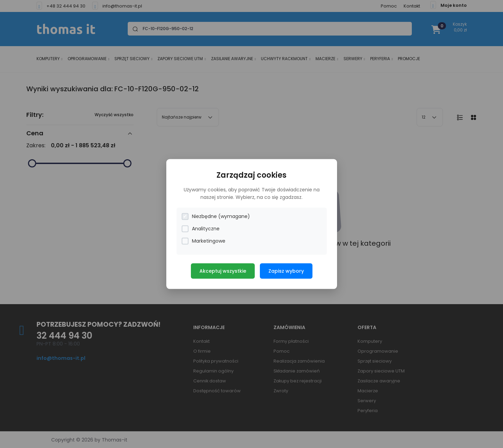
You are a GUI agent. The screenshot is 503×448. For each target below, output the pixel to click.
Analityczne (201, 229)
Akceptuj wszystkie (223, 271)
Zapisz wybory (286, 271)
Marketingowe (204, 241)
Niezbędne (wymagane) (216, 216)
